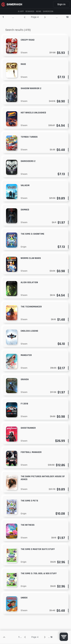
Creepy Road (28, 40)
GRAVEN (25, 379)
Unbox (24, 598)
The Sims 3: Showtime (32, 234)
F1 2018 (24, 404)
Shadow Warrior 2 (31, 88)
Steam (24, 53)
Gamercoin (48, 11)
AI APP (21, 11)
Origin (24, 247)
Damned (25, 210)
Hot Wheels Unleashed (33, 113)
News (39, 11)
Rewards (30, 11)
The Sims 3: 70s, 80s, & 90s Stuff (39, 573)
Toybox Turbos (29, 137)
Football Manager (31, 452)
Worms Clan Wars (31, 258)
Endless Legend (29, 331)
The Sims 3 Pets (29, 501)
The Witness (28, 525)
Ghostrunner (28, 428)
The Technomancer (31, 307)
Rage (23, 64)
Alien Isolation (29, 282)
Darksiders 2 (28, 161)
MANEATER (26, 355)
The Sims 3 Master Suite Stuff (38, 549)
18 (67, 17)
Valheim (25, 185)
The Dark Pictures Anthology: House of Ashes (43, 478)
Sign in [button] (61, 4)
